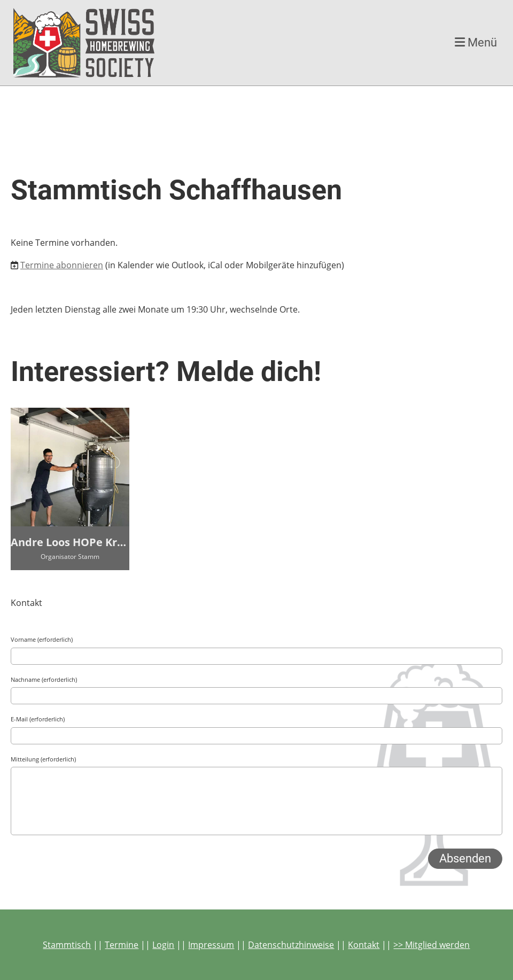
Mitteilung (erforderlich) (43, 759)
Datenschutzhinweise (291, 945)
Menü (476, 42)
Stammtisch (67, 945)
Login (163, 945)
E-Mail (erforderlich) (38, 719)
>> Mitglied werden (432, 945)
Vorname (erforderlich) (42, 639)
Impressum (211, 945)
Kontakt (364, 945)
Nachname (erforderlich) (44, 679)
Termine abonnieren (62, 265)
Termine (122, 945)
